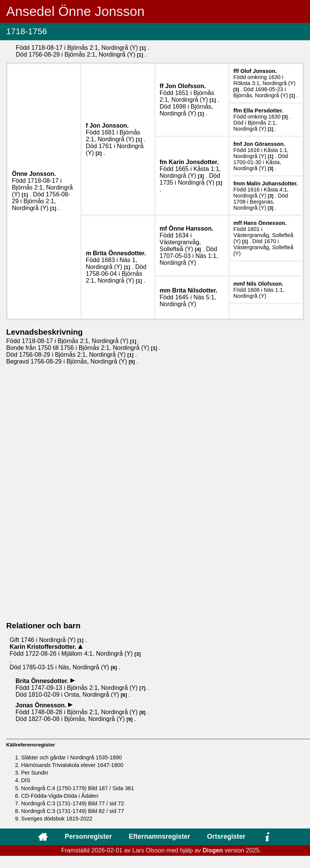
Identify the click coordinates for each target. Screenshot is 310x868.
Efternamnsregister (160, 836)
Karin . (194, 162)
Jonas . (42, 705)
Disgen (213, 850)
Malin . (272, 183)
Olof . (259, 71)
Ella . (263, 111)
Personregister (88, 836)
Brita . (119, 253)
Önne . (34, 174)
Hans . (265, 223)
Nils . (265, 284)
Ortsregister (226, 836)
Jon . (109, 126)
